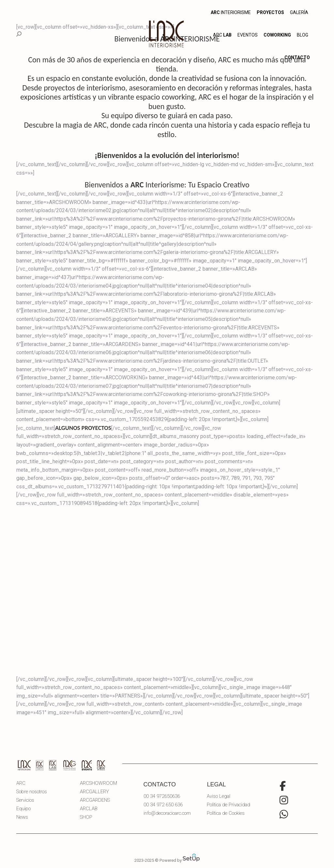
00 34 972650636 (162, 796)
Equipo (23, 809)
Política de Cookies (226, 813)
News (22, 817)
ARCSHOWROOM (99, 783)
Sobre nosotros (32, 792)
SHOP (86, 817)
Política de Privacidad (228, 805)
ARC (21, 783)
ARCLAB (89, 809)
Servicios (25, 800)
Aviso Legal (219, 796)
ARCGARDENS (95, 800)
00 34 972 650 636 (163, 805)
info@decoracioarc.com (167, 813)
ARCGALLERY (94, 792)
